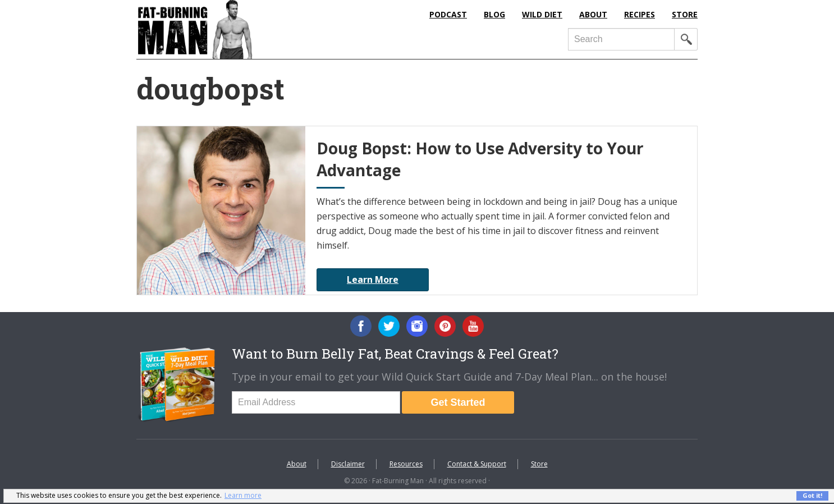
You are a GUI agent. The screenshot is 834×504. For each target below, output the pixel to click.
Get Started (458, 402)
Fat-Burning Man (240, 29)
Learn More (373, 280)
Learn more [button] (243, 495)
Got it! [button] (812, 495)
